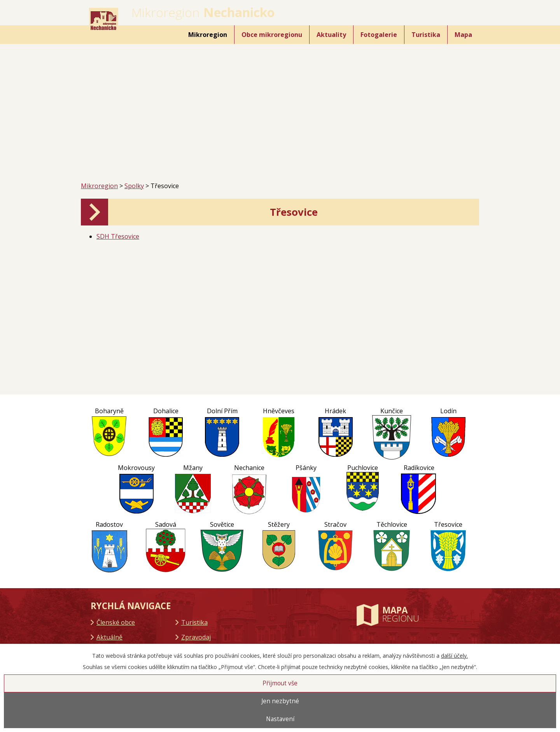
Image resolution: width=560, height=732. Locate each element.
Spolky (134, 186)
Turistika (426, 35)
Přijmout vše (280, 683)
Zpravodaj (196, 637)
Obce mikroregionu (272, 35)
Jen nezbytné (280, 701)
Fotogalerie (379, 35)
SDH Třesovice (118, 236)
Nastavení (280, 719)
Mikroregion (208, 35)
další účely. (454, 656)
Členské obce (116, 622)
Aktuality (331, 35)
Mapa (463, 35)
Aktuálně (109, 637)
